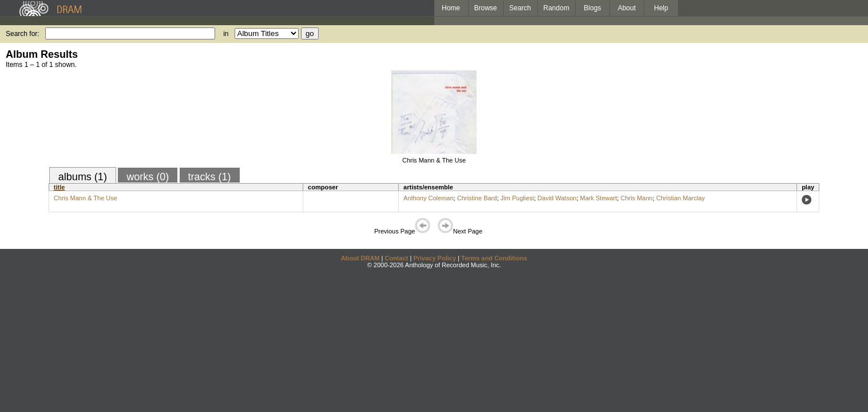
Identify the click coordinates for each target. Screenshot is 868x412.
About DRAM (360, 258)
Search (520, 8)
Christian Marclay (681, 198)
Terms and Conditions (494, 258)
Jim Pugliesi (518, 198)
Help (661, 8)
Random (556, 8)
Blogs (592, 8)
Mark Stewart (599, 198)
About (627, 8)
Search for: (23, 34)
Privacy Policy (435, 258)
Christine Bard (477, 198)
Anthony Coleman (428, 198)
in (226, 34)
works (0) (148, 177)
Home (451, 8)
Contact (396, 258)
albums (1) (83, 177)
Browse (486, 8)
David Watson (557, 198)
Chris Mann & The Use (434, 160)
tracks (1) (210, 177)
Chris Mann (636, 198)
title (60, 187)
